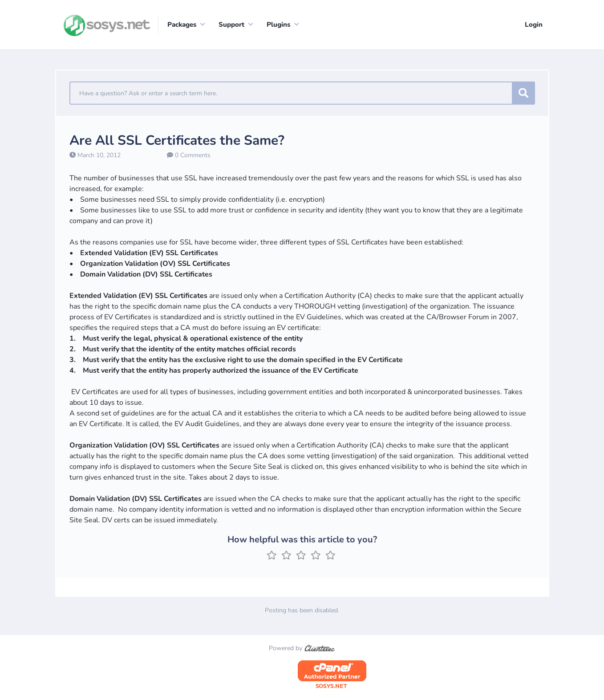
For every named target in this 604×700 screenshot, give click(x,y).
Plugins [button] (278, 24)
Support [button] (231, 24)
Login (534, 24)
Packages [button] (182, 24)
